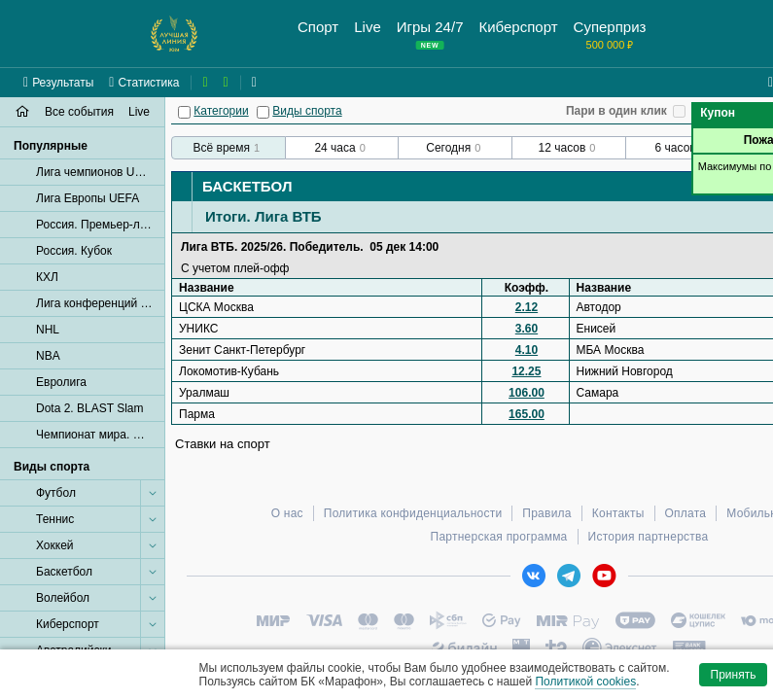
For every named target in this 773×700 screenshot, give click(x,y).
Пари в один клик (616, 111)
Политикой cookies (585, 682)
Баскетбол (247, 186)
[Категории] (184, 112)
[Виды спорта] (263, 112)
